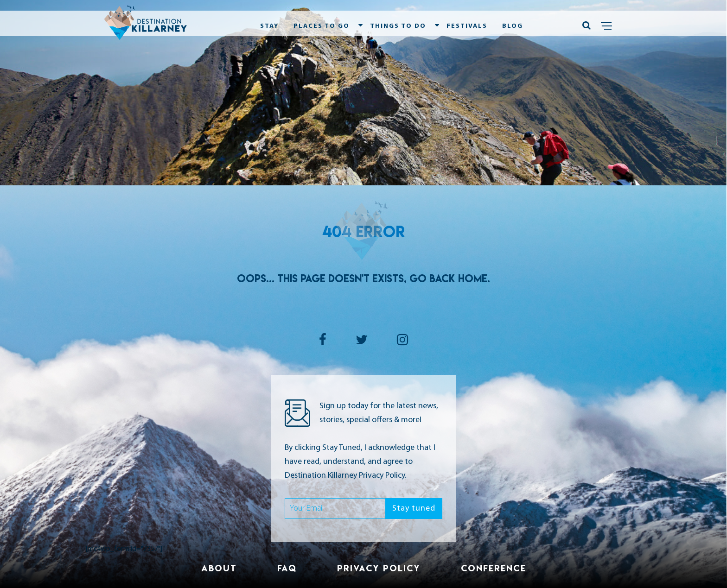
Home (473, 278)
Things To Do (398, 26)
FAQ (287, 568)
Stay (269, 26)
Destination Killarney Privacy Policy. (345, 476)
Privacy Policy (379, 568)
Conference (494, 568)
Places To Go (322, 26)
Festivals (467, 26)
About (219, 568)
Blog (513, 26)
